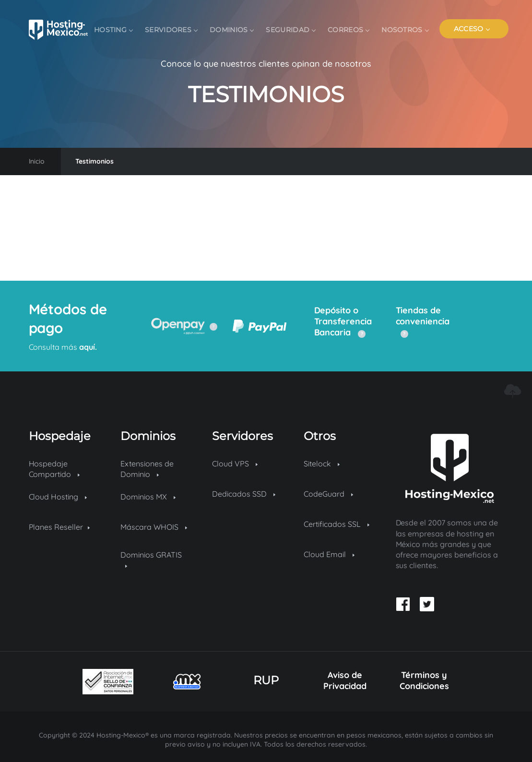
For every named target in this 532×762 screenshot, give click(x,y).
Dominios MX (148, 497)
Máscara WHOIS (154, 527)
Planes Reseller (59, 527)
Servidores (171, 30)
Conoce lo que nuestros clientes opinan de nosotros (266, 64)
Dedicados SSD (244, 494)
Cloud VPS (235, 464)
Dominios (231, 30)
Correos (348, 30)
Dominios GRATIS (151, 559)
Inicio (37, 161)
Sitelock (322, 464)
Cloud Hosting (58, 497)
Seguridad (290, 30)
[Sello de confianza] (108, 682)
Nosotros (405, 30)
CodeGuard (328, 494)
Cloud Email (329, 554)
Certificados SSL (337, 524)
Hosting (113, 30)
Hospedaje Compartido (54, 469)
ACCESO (472, 29)
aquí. (87, 347)
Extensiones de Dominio (147, 469)
